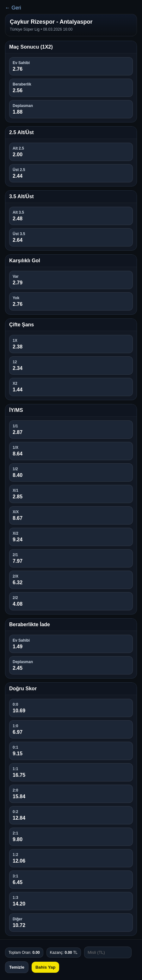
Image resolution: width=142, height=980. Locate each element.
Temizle (17, 967)
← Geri (13, 8)
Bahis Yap (45, 967)
